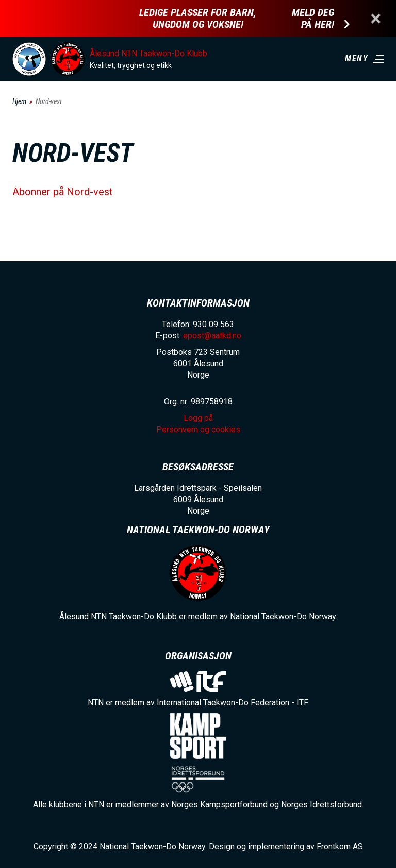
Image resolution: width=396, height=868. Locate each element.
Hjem (19, 101)
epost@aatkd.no (212, 336)
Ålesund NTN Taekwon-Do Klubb (148, 53)
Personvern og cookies (198, 429)
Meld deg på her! (313, 19)
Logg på (198, 418)
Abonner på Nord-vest (63, 192)
